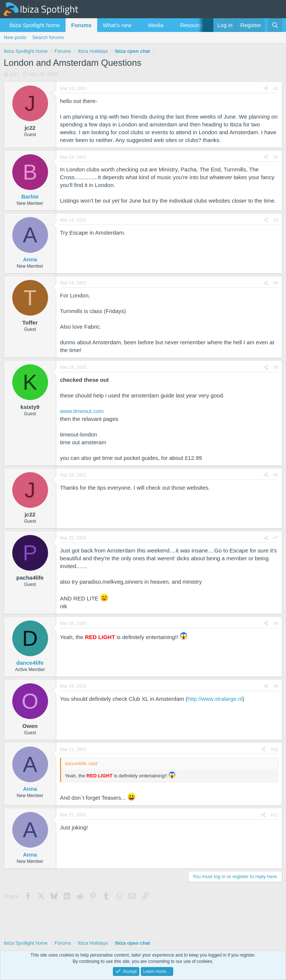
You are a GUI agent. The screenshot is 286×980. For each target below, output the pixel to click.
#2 (276, 157)
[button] (137, 25)
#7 (276, 538)
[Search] (275, 25)
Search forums (48, 37)
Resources (194, 25)
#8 (276, 623)
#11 (274, 815)
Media (156, 25)
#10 (274, 749)
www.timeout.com (82, 411)
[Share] (266, 89)
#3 (276, 220)
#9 (276, 686)
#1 (276, 88)
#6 (276, 475)
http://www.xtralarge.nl (215, 699)
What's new (117, 25)
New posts (15, 37)
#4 (276, 283)
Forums (81, 25)
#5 (276, 367)
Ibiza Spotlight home (35, 25)
